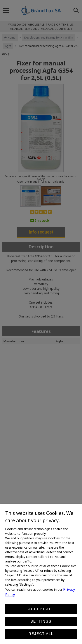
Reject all (41, 634)
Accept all (41, 609)
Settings (41, 621)
